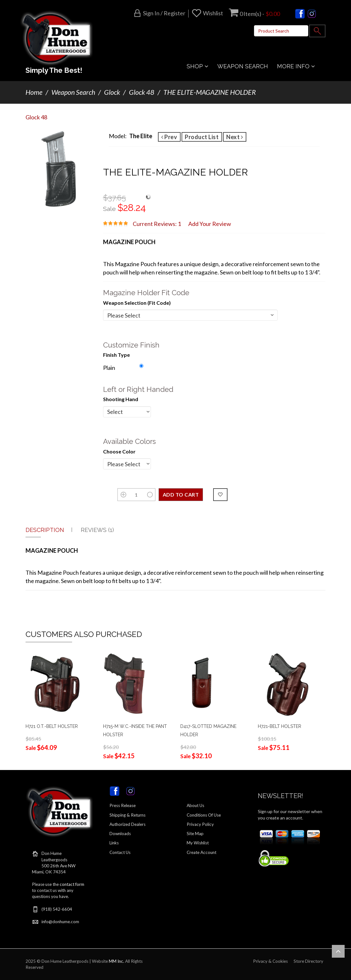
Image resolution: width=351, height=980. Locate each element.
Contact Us (120, 852)
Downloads (120, 834)
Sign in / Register (164, 13)
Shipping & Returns (127, 815)
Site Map (195, 834)
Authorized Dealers (127, 824)
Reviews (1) (97, 530)
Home (34, 92)
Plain (109, 368)
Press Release (123, 805)
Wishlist (213, 13)
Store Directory (308, 961)
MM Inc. (116, 961)
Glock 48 (142, 92)
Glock (112, 92)
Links (114, 843)
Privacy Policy (200, 824)
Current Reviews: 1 (157, 224)
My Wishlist (198, 843)
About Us (195, 805)
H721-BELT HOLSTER (280, 726)
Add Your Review (210, 224)
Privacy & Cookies (270, 961)
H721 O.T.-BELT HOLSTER (52, 726)
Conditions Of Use (204, 815)
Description (45, 530)
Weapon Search (73, 92)
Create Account (202, 852)
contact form (72, 884)
